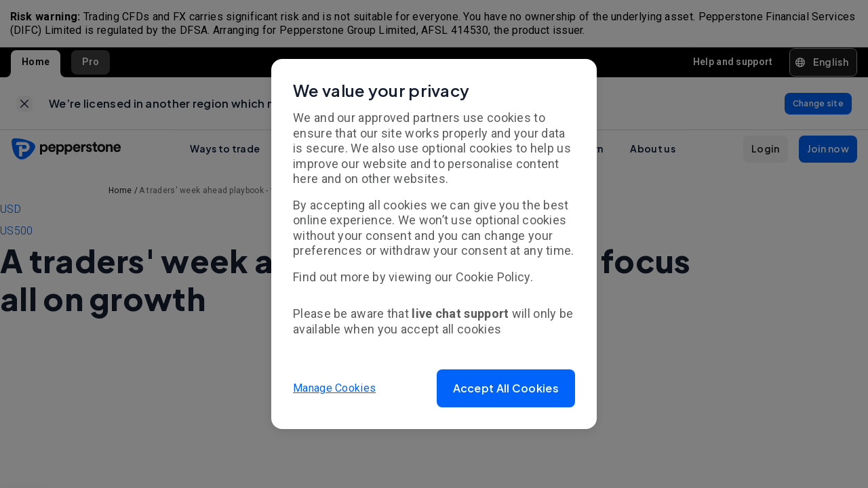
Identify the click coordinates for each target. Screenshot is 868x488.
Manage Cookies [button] (334, 388)
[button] (506, 388)
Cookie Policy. (494, 277)
